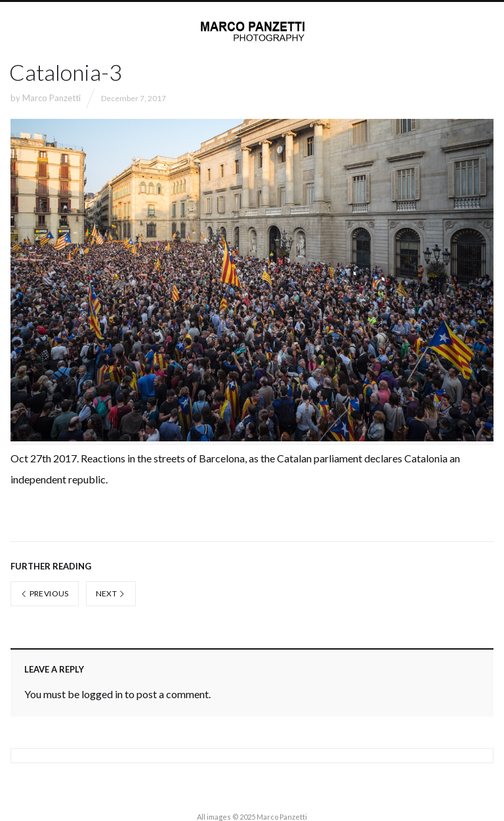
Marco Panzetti (52, 98)
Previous (45, 593)
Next (111, 593)
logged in (102, 694)
